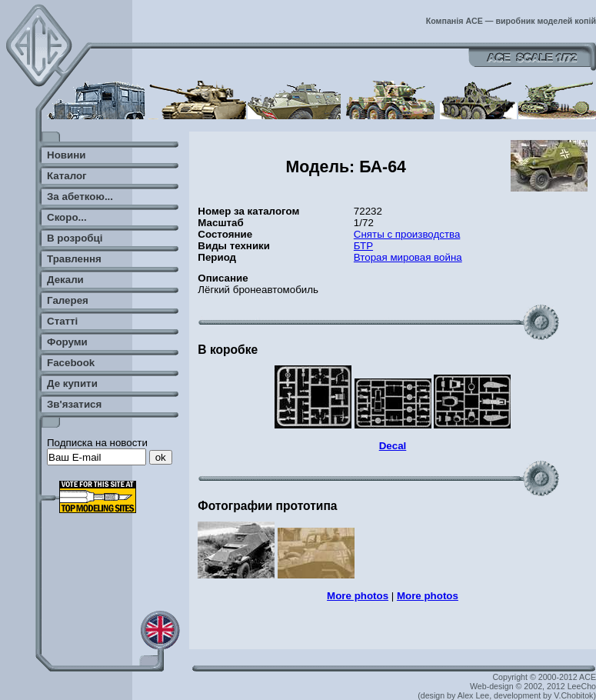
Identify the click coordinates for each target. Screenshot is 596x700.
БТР (363, 246)
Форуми (67, 342)
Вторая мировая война (408, 257)
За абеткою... (80, 197)
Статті (62, 321)
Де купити (72, 383)
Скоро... (67, 217)
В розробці (75, 238)
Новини (66, 155)
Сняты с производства (407, 234)
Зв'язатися (74, 404)
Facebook (71, 363)
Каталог (67, 176)
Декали (65, 280)
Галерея (68, 300)
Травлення (74, 259)
